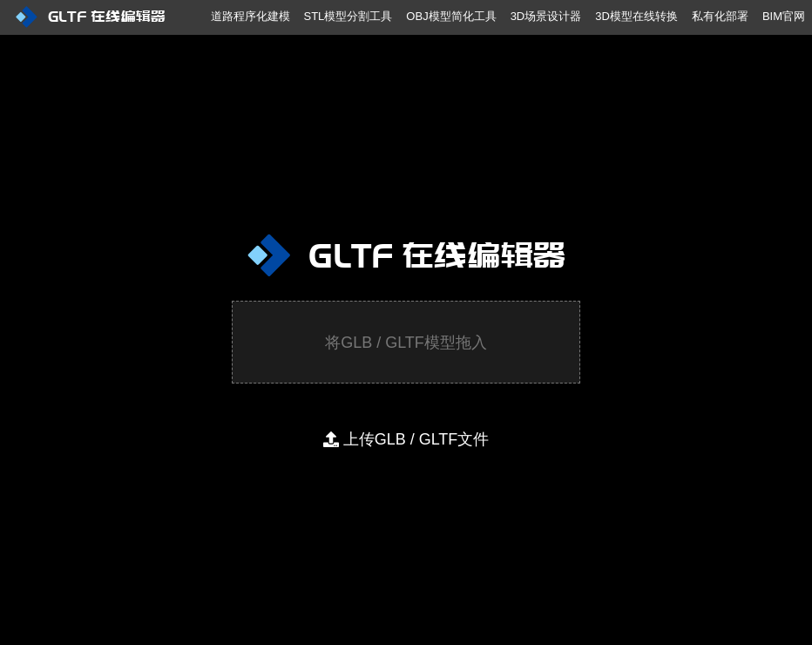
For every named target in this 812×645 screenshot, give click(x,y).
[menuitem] (106, 26)
